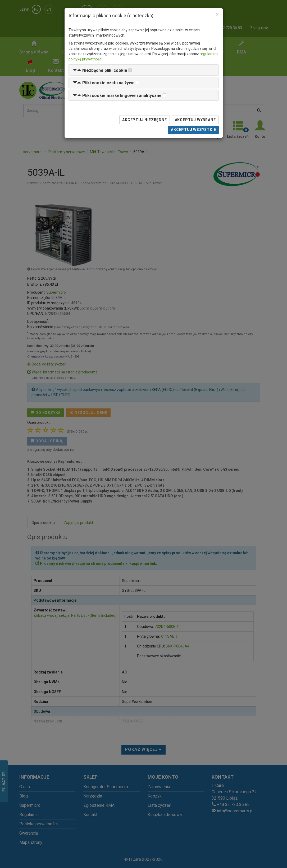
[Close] (217, 14)
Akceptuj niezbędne (144, 120)
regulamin (208, 54)
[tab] (144, 70)
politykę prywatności (85, 59)
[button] (100, 70)
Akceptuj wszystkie (193, 130)
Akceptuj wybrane (195, 120)
